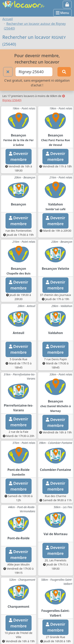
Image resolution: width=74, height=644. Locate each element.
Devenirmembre (19, 156)
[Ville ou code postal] (34, 72)
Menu (62, 13)
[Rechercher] (64, 72)
